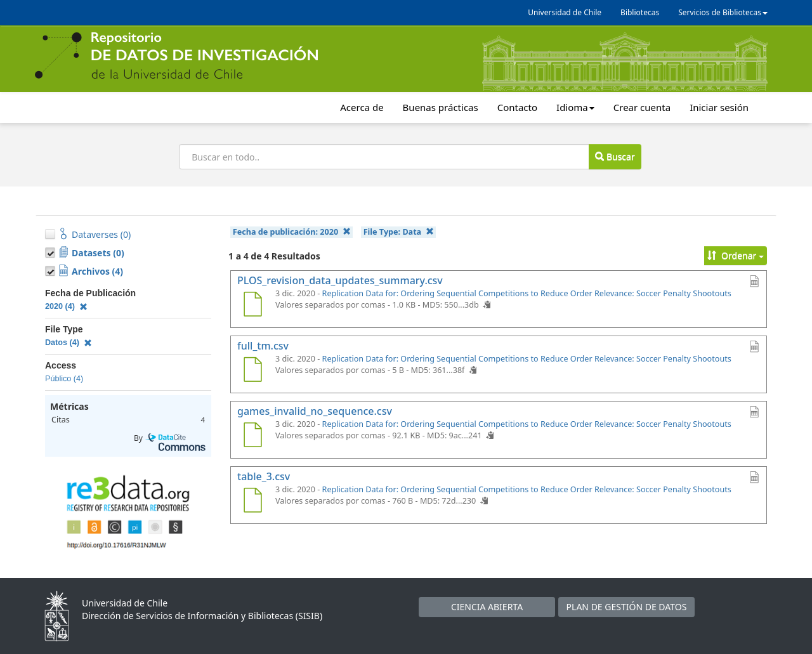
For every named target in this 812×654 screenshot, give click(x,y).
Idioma (575, 107)
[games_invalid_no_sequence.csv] (252, 436)
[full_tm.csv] (252, 371)
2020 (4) (66, 306)
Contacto (517, 107)
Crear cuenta (642, 107)
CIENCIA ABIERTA (487, 607)
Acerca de (362, 107)
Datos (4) (69, 343)
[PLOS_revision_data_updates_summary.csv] (252, 306)
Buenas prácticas (441, 107)
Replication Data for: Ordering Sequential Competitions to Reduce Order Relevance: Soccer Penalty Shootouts (527, 293)
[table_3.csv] (252, 502)
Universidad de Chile (565, 12)
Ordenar (736, 255)
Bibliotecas (640, 12)
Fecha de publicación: (292, 232)
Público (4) (64, 379)
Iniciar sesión (719, 107)
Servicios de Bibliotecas (723, 12)
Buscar (615, 156)
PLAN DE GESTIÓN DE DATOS (627, 607)
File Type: (399, 232)
